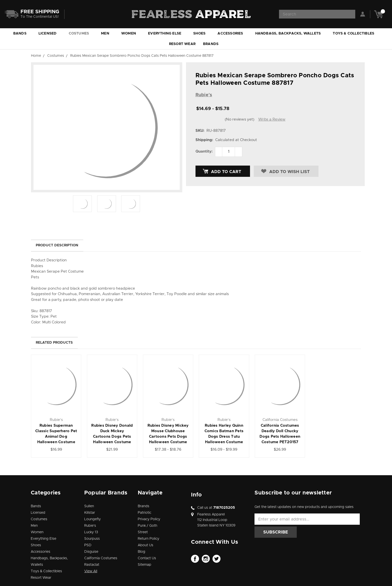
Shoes (202, 34)
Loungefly (92, 519)
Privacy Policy (149, 519)
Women (131, 34)
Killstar (90, 513)
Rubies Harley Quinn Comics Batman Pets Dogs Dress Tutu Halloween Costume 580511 (224, 437)
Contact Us (147, 558)
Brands (213, 44)
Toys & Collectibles (356, 34)
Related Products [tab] (54, 343)
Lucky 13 (91, 532)
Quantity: (204, 151)
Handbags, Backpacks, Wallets (290, 34)
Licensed (50, 34)
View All (91, 571)
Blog (141, 552)
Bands (22, 34)
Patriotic (144, 513)
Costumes (81, 34)
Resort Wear (182, 44)
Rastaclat (92, 565)
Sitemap (144, 565)
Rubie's (90, 526)
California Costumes (101, 558)
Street (143, 532)
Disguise (91, 552)
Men (107, 34)
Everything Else (167, 34)
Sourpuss (92, 539)
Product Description (57, 245)
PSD (88, 545)
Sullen (89, 506)
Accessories (232, 34)
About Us (145, 545)
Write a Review (272, 119)
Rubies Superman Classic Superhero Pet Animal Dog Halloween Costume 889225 (56, 437)
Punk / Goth (147, 526)
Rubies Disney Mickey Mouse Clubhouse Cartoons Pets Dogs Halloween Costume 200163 (168, 437)
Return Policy (148, 539)
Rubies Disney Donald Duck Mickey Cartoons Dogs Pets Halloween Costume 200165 (112, 437)
